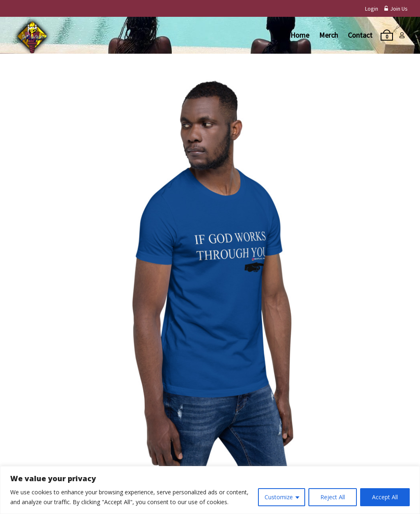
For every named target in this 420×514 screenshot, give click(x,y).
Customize (279, 497)
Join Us (396, 9)
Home (300, 35)
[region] (210, 490)
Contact (360, 35)
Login (372, 9)
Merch (329, 35)
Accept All (385, 497)
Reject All (333, 497)
